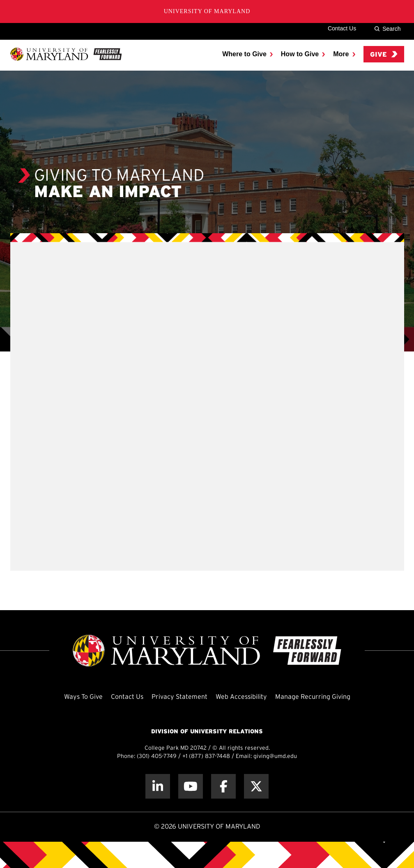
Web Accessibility (241, 697)
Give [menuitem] (384, 54)
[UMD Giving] (66, 54)
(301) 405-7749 (157, 757)
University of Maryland (207, 11)
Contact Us (342, 28)
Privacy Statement (179, 697)
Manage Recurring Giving (313, 697)
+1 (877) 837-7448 (206, 757)
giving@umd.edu (275, 757)
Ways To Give (83, 697)
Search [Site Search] (387, 29)
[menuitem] (247, 54)
